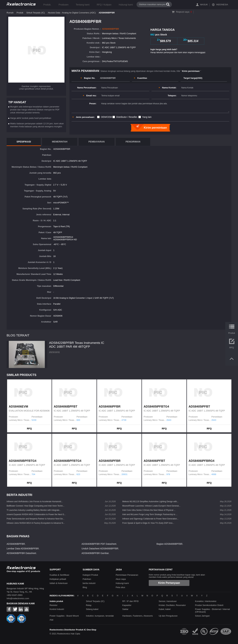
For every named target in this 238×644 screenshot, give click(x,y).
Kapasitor (127, 605)
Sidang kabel (92, 609)
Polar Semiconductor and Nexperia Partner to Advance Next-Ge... (36, 519)
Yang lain (147, 117)
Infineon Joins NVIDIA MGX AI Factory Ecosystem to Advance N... (36, 523)
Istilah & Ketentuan (59, 583)
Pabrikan (87, 579)
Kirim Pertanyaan (169, 583)
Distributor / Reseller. (127, 117)
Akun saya (121, 579)
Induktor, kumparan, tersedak (100, 616)
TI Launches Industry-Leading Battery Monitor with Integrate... (34, 510)
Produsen (63, 5)
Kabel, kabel (165, 609)
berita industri (89, 583)
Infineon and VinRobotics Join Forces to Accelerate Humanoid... (35, 502)
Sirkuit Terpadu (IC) (36, 13)
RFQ (29, 429)
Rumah (10, 13)
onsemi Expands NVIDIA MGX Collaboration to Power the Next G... (36, 514)
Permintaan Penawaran (127, 575)
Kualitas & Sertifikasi (59, 575)
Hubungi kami (126, 5)
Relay (89, 605)
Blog (85, 587)
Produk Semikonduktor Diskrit (209, 605)
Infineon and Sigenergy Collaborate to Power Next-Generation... (150, 519)
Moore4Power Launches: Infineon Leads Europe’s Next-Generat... (151, 506)
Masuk (204, 5)
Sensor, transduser (168, 601)
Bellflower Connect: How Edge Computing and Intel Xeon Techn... (35, 506)
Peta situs (120, 587)
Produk (20, 13)
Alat (51, 620)
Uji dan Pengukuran (168, 616)
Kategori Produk (90, 575)
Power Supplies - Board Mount (64, 616)
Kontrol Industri (57, 609)
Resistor (54, 605)
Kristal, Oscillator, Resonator (172, 605)
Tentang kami (83, 5)
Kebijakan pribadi (58, 579)
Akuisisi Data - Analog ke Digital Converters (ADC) (72, 13)
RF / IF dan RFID (130, 601)
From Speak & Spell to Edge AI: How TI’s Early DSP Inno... (148, 523)
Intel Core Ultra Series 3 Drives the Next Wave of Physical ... (149, 510)
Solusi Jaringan (202, 616)
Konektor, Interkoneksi (206, 601)
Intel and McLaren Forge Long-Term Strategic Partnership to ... (150, 514)
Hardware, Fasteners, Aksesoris (138, 616)
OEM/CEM (106, 117)
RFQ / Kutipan (104, 5)
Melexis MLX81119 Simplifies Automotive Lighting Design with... (150, 502)
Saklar (125, 609)
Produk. (47, 5)
